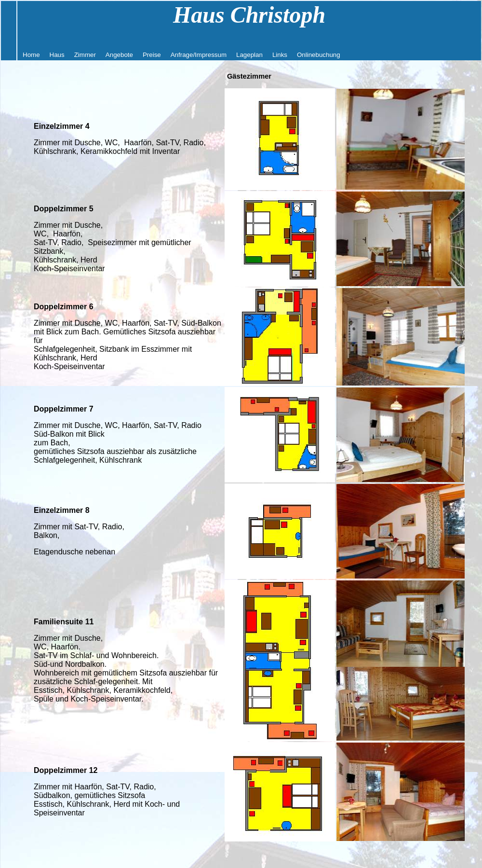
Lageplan (249, 55)
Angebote (119, 55)
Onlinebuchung (319, 55)
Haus (57, 55)
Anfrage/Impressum (199, 55)
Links (280, 55)
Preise (152, 55)
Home (31, 55)
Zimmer (85, 55)
